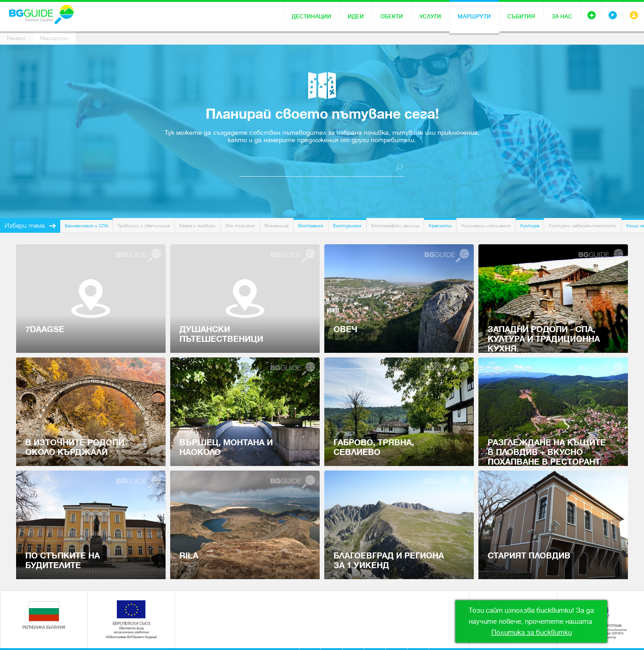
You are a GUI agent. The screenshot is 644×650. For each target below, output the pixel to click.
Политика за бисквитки (532, 633)
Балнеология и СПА (86, 226)
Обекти (392, 17)
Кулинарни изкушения (486, 226)
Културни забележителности (583, 226)
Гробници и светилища (144, 226)
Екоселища (276, 226)
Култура (530, 226)
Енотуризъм (347, 226)
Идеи (356, 17)
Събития (521, 17)
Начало (16, 38)
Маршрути (474, 17)
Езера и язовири (198, 226)
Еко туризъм (240, 226)
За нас (562, 17)
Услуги (430, 17)
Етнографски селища (395, 226)
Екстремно (311, 226)
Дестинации (311, 17)
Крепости (440, 226)
